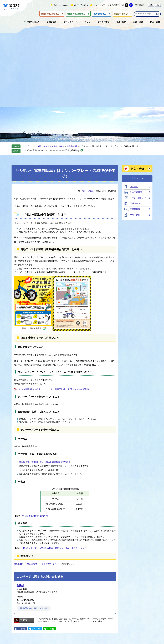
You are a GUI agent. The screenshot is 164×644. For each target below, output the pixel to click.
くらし (55, 146)
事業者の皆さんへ (101, 14)
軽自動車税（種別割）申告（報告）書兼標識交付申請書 (45, 462)
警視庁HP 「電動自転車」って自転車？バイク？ (37, 564)
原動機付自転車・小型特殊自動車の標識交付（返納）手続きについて (54, 548)
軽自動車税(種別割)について (35, 516)
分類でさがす (43, 146)
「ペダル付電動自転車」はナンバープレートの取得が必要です (51, 150)
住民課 (20, 586)
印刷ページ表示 (87, 191)
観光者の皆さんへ (121, 14)
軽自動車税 (72, 146)
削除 (82, 150)
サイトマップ (99, 5)
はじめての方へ (81, 5)
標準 (151, 5)
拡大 (158, 5)
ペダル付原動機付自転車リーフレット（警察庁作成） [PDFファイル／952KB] (54, 389)
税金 (62, 146)
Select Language (61, 5)
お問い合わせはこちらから (35, 608)
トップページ (29, 146)
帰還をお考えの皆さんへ (51, 14)
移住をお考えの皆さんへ (77, 14)
